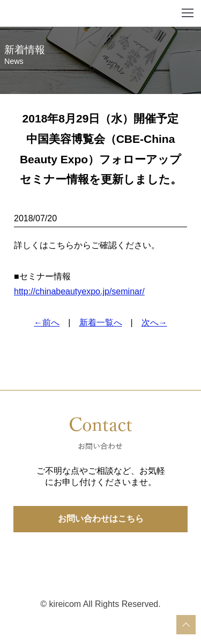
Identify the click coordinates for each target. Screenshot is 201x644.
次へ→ (154, 323)
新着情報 (25, 50)
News (14, 61)
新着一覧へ (101, 323)
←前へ (47, 323)
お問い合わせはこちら (101, 519)
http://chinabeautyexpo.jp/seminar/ (79, 291)
